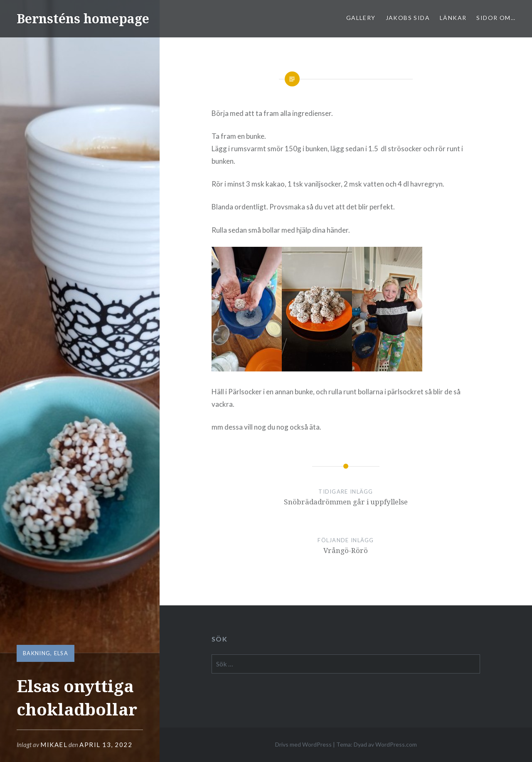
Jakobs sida (408, 18)
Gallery (361, 18)
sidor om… (496, 18)
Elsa (61, 653)
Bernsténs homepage (83, 18)
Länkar (453, 18)
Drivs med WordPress (303, 744)
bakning (37, 653)
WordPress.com (396, 744)
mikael (54, 745)
